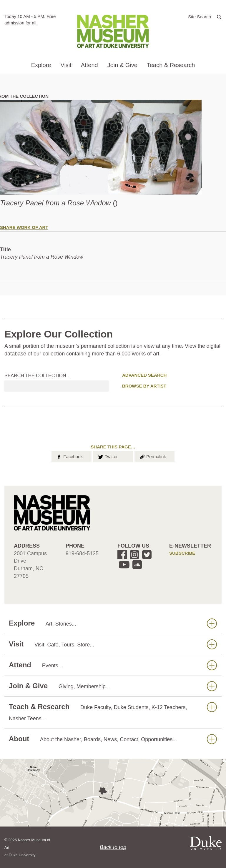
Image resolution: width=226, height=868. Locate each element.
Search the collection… (38, 376)
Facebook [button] (69, 456)
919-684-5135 (82, 553)
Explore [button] (41, 65)
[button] (205, 16)
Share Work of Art (24, 227)
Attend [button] (89, 65)
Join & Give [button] (122, 65)
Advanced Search (144, 375)
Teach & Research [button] (171, 65)
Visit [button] (66, 65)
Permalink (152, 456)
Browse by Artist (144, 386)
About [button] (113, 739)
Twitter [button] (108, 456)
